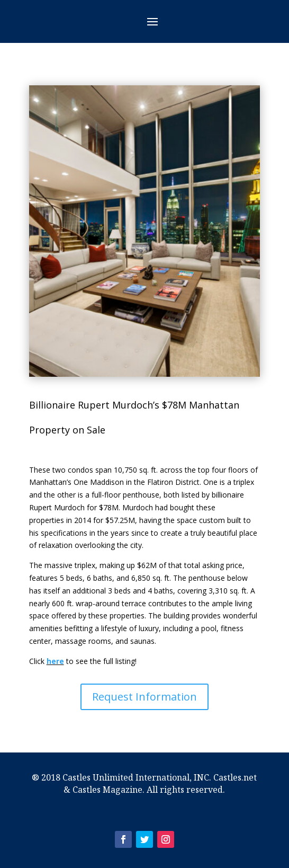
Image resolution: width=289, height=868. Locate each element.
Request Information (144, 697)
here (55, 661)
